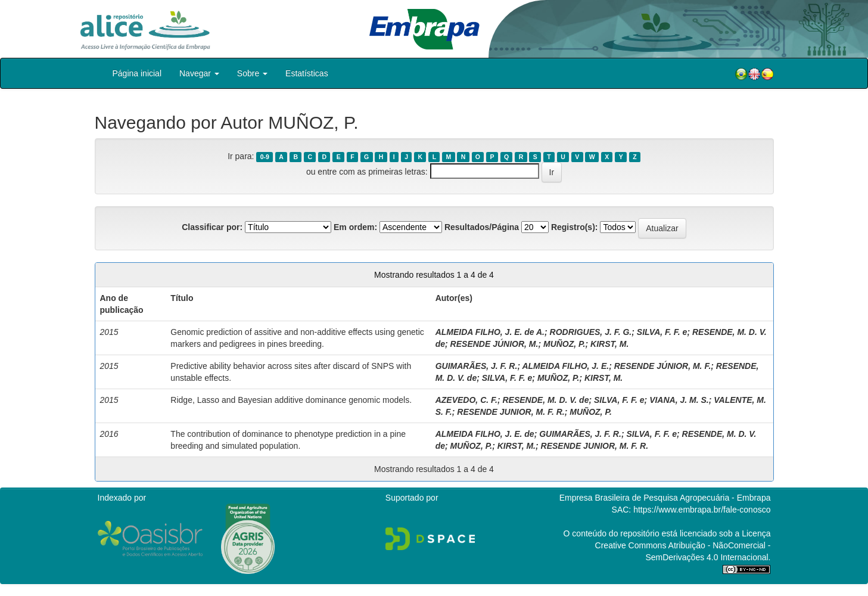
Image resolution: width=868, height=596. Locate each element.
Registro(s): (575, 227)
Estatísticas (307, 73)
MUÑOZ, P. (564, 344)
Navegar (199, 73)
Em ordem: (355, 227)
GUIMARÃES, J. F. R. (477, 366)
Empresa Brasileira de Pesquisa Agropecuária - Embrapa (665, 498)
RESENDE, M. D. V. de (545, 400)
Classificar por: (212, 227)
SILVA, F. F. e (662, 332)
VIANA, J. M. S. (679, 400)
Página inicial (137, 73)
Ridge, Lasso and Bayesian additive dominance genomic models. (291, 400)
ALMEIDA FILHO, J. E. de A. (490, 332)
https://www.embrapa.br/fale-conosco (702, 510)
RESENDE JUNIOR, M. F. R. (511, 412)
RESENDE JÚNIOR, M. (494, 344)
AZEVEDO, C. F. (466, 400)
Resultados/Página (482, 227)
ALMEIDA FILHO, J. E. (565, 366)
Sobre (252, 73)
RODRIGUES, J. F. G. (591, 332)
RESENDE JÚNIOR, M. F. (663, 366)
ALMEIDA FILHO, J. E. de (485, 434)
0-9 (265, 157)
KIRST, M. (609, 344)
